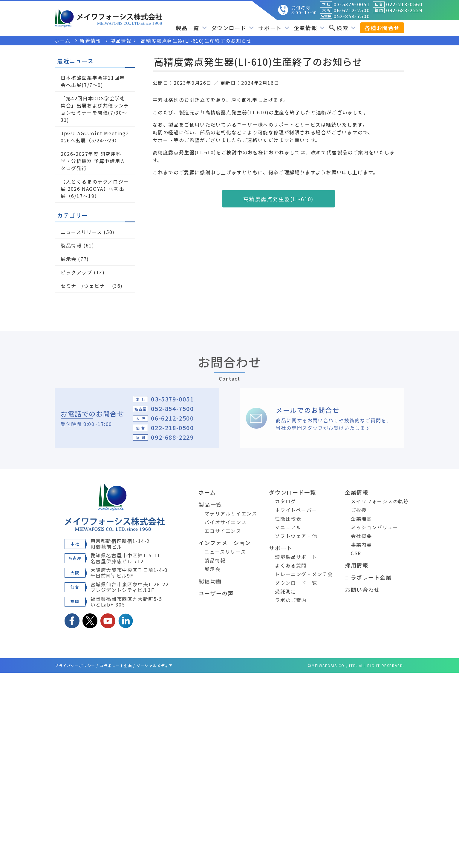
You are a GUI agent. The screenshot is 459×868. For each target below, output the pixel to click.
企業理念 (361, 518)
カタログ (285, 501)
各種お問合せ (382, 28)
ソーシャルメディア (155, 665)
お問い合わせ (362, 590)
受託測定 (285, 591)
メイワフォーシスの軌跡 (380, 501)
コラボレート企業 (368, 577)
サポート (274, 28)
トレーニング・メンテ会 (304, 574)
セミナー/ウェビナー (85, 286)
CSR (356, 553)
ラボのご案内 (291, 600)
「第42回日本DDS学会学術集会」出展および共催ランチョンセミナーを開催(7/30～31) (95, 109)
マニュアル (288, 527)
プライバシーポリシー (75, 665)
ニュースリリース (81, 232)
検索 (342, 28)
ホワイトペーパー (296, 510)
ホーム (207, 492)
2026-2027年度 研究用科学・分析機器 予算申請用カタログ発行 (93, 161)
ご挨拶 (359, 510)
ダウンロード (233, 28)
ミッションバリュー (374, 527)
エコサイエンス (223, 531)
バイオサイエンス (225, 522)
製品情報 (71, 245)
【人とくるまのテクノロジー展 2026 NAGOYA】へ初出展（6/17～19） (95, 189)
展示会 (69, 259)
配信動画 (210, 581)
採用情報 (357, 565)
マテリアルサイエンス (231, 513)
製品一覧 (191, 28)
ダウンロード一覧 (292, 492)
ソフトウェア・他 (296, 536)
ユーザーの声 (216, 593)
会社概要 (361, 536)
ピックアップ (76, 272)
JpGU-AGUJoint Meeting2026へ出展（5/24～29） (95, 137)
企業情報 (309, 28)
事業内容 (361, 544)
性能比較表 (288, 518)
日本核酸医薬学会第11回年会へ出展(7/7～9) (93, 81)
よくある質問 (291, 565)
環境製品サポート (296, 557)
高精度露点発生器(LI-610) (278, 199)
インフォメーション (225, 543)
